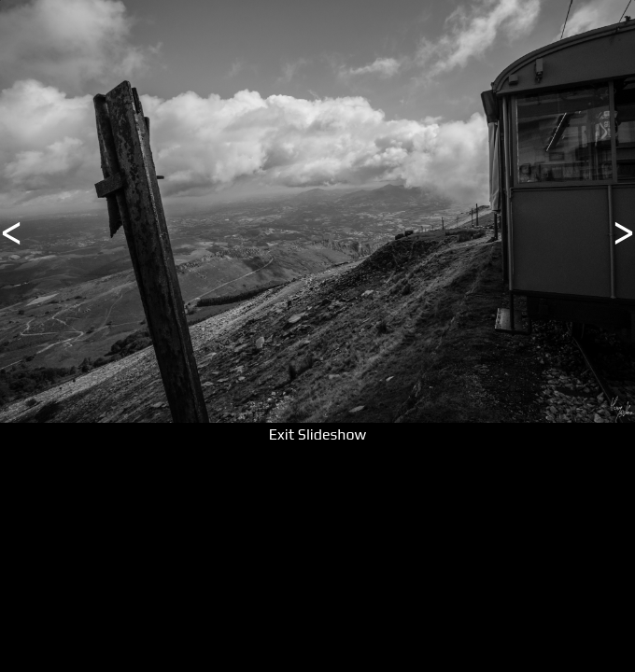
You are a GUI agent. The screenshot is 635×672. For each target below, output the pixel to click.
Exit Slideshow (317, 434)
